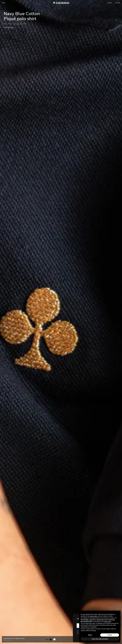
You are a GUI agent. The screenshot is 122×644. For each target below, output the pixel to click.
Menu (4, 3)
